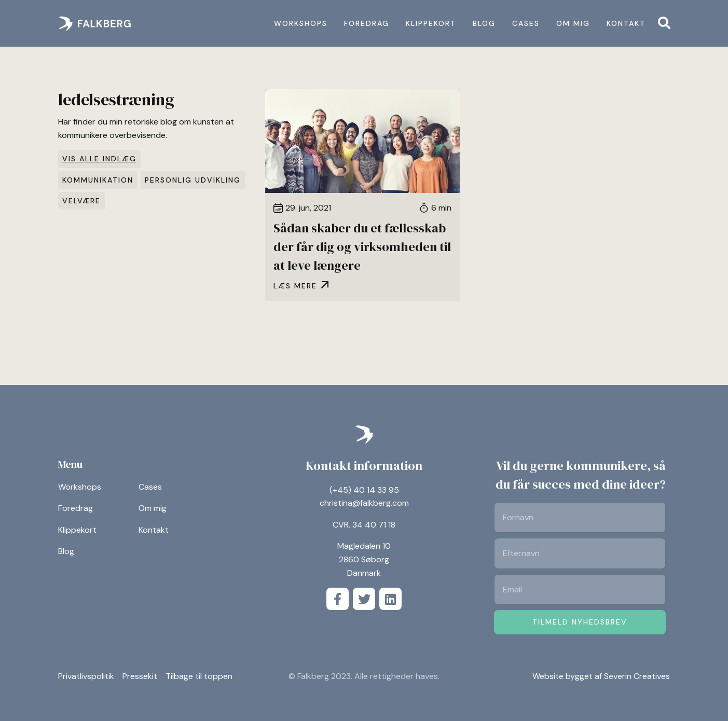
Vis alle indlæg (99, 159)
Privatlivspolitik (86, 676)
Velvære (81, 201)
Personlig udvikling (193, 180)
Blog (484, 23)
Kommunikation (98, 180)
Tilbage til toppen (199, 676)
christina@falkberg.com (364, 503)
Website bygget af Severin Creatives (601, 676)
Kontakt (626, 23)
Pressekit (140, 676)
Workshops (301, 23)
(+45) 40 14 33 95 (364, 490)
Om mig (573, 23)
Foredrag (367, 23)
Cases (526, 23)
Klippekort (431, 23)
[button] (664, 23)
